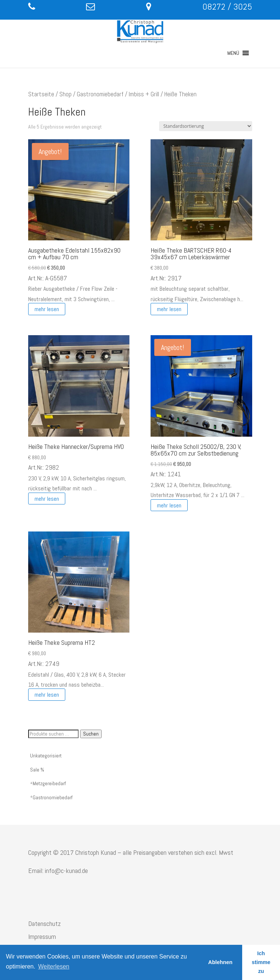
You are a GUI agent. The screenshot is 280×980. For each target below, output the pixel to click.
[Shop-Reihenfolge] (206, 126)
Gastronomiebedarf (100, 94)
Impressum (42, 936)
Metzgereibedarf (49, 783)
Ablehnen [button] (220, 962)
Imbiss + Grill (144, 94)
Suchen (91, 734)
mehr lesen (47, 309)
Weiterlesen (54, 966)
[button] (233, 53)
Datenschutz (45, 924)
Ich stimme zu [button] (261, 962)
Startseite (41, 94)
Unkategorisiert (46, 756)
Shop (65, 94)
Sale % (37, 770)
